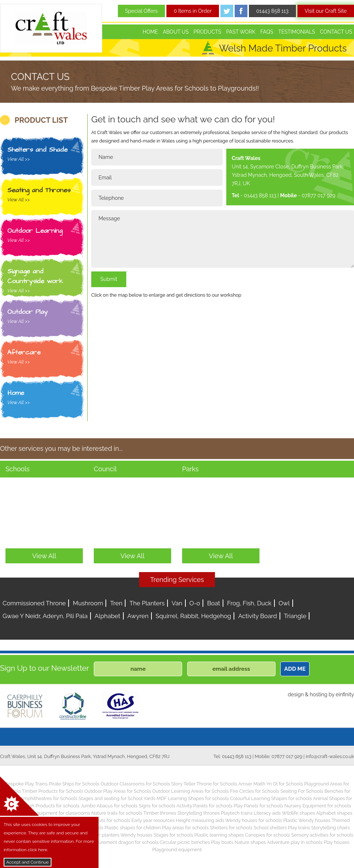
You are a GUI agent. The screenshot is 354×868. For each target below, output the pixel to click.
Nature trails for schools (117, 813)
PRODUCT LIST (41, 120)
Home (150, 32)
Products (207, 32)
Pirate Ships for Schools (74, 784)
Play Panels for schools (258, 806)
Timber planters (102, 835)
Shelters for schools (231, 828)
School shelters (270, 828)
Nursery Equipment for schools (318, 806)
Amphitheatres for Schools (49, 798)
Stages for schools (173, 835)
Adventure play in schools (295, 842)
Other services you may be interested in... (61, 448)
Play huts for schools (108, 820)
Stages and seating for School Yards (117, 798)
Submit (109, 279)
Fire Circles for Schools (255, 791)
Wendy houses (136, 835)
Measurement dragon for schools (123, 842)
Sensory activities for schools (322, 835)
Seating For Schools (302, 791)
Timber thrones (160, 813)
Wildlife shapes (298, 813)
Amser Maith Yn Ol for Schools (271, 784)
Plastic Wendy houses (307, 820)
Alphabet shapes (334, 813)
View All (44, 556)
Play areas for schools (185, 828)
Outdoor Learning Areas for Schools (191, 791)
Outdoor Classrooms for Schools (135, 784)
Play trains (299, 828)
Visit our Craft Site (326, 11)
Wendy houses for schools (254, 820)
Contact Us (336, 32)
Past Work (241, 32)
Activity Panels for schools (204, 806)
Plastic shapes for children (133, 828)
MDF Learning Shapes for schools (193, 798)
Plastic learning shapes (219, 835)
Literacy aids (267, 813)
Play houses (337, 842)
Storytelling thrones (199, 813)
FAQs (267, 32)
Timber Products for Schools (53, 791)
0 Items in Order (193, 11)
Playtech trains (237, 813)
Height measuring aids (200, 820)
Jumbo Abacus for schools (109, 806)
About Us (176, 32)
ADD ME (295, 669)
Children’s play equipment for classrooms (46, 813)
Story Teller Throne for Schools (204, 784)
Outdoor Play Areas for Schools (118, 791)
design (296, 694)
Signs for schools (157, 806)
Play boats (222, 842)
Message (223, 239)
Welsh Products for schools (50, 806)
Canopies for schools (267, 835)
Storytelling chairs (331, 828)
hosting (319, 694)
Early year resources (153, 820)
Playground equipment (177, 850)
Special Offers (142, 11)
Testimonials (297, 32)
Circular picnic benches (185, 842)
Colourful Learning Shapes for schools (271, 798)
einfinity (345, 694)
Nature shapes (250, 842)
